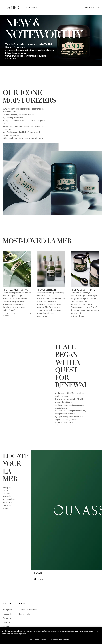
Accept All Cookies (61, 639)
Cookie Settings (38, 639)
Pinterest (7, 618)
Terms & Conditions (28, 610)
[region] (51, 636)
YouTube (6, 622)
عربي (97, 7)
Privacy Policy (25, 614)
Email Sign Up (31, 8)
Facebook (7, 614)
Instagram (7, 610)
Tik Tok (6, 627)
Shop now (39, 579)
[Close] (98, 631)
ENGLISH (88, 8)
